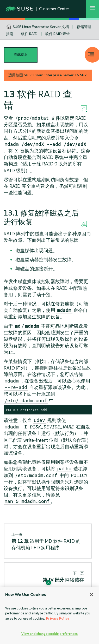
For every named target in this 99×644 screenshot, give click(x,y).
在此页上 (21, 55)
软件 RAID (29, 34)
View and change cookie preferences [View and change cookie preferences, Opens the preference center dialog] (49, 634)
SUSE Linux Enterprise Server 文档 (41, 27)
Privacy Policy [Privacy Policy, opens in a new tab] (58, 618)
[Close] (91, 595)
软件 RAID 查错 (58, 34)
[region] (49, 616)
